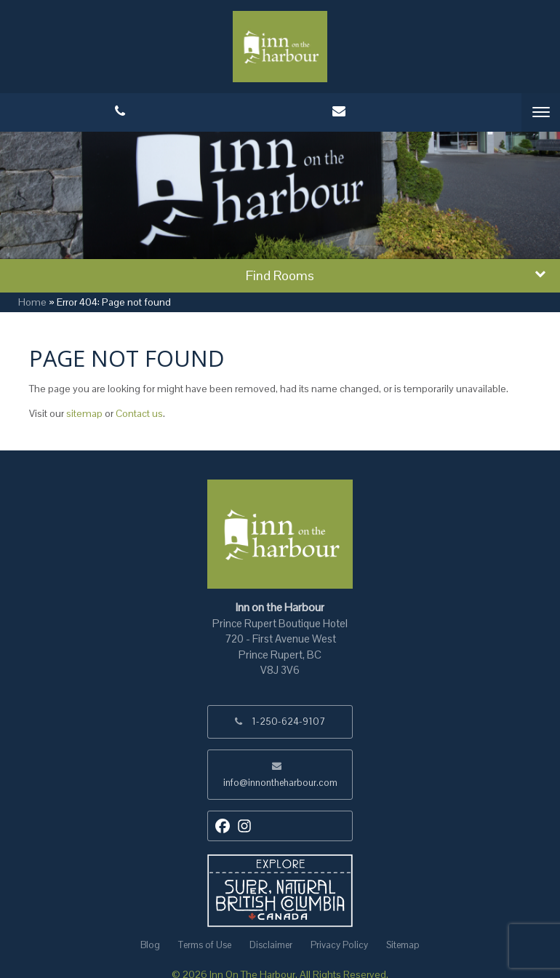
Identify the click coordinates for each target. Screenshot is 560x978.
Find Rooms (280, 275)
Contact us (139, 413)
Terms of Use (205, 945)
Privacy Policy (339, 945)
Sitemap (403, 945)
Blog (150, 945)
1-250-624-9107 (288, 721)
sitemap (84, 413)
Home (32, 302)
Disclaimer (271, 945)
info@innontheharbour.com (280, 783)
